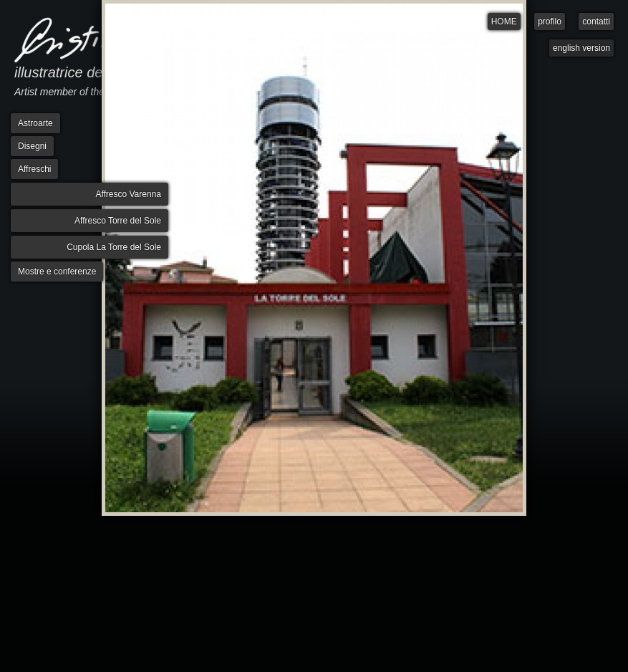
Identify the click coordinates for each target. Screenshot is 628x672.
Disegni (32, 146)
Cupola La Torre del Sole (114, 247)
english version (581, 48)
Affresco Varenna (128, 194)
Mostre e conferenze (57, 272)
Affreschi (34, 169)
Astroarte (35, 123)
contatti (596, 21)
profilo (550, 21)
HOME (504, 21)
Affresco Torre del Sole (118, 221)
